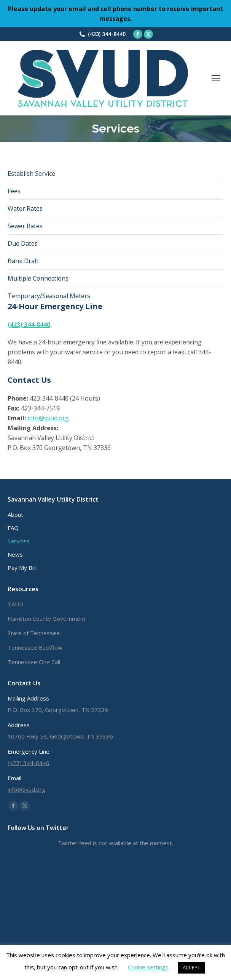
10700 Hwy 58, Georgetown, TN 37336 (60, 736)
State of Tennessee (34, 633)
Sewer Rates (25, 226)
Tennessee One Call (34, 662)
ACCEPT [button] (191, 967)
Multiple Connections (38, 278)
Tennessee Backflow (35, 647)
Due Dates (23, 243)
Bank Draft (23, 261)
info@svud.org (48, 418)
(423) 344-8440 (107, 34)
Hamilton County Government (47, 619)
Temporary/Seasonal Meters (49, 296)
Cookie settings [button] (148, 967)
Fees (14, 191)
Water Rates (25, 208)
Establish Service (31, 174)
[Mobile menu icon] (216, 78)
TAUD (15, 604)
